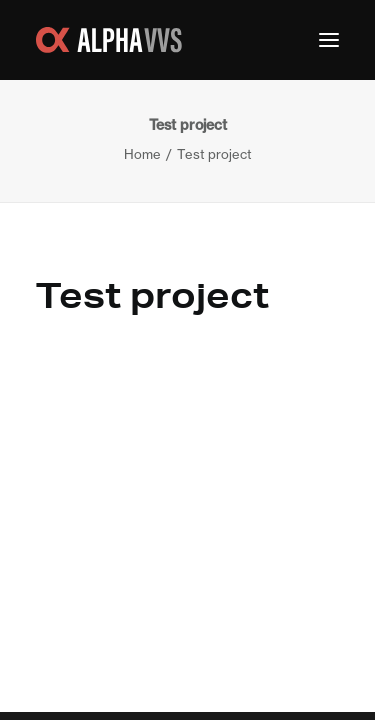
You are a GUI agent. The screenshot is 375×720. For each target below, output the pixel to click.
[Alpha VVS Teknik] (109, 40)
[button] (329, 40)
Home (142, 154)
